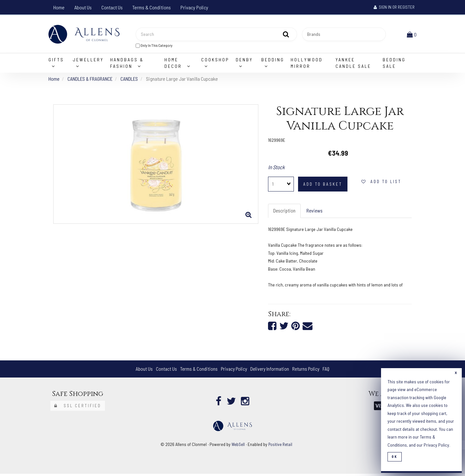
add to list (381, 183)
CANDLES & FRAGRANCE (91, 80)
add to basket (323, 186)
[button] (412, 35)
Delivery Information (271, 371)
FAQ (329, 371)
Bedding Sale (394, 64)
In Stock (276, 168)
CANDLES (131, 80)
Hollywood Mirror (307, 64)
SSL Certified (78, 408)
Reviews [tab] (315, 212)
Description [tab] (285, 212)
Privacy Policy (194, 7)
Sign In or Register (394, 7)
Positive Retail (281, 446)
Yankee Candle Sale (353, 64)
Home (59, 7)
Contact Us (112, 7)
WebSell (238, 446)
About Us (83, 7)
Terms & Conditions (152, 7)
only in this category (154, 46)
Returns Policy (308, 371)
